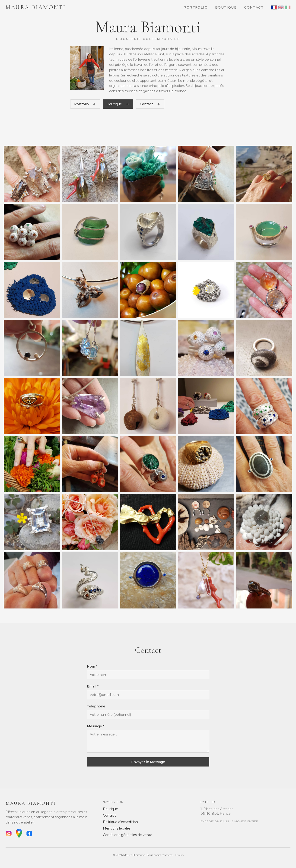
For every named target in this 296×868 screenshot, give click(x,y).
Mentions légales (117, 828)
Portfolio (196, 7)
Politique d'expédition (120, 822)
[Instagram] (9, 833)
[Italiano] (288, 7)
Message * (96, 726)
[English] (281, 7)
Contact (254, 7)
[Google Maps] (19, 833)
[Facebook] (29, 833)
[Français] (274, 7)
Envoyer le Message (148, 762)
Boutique (226, 7)
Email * (93, 686)
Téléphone (96, 706)
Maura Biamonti (36, 7)
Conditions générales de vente (128, 835)
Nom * (92, 666)
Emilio (179, 855)
